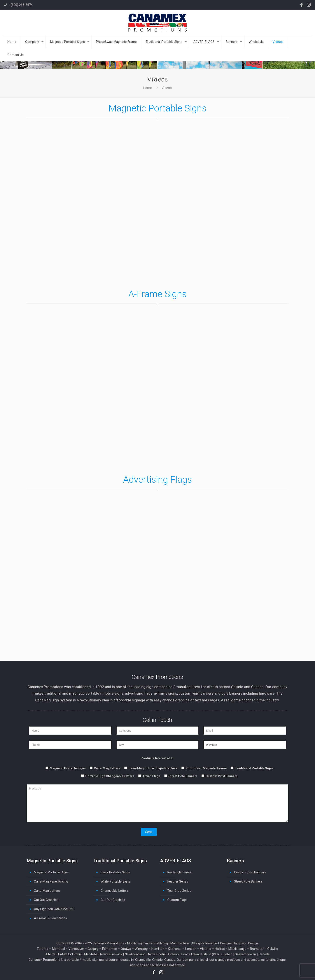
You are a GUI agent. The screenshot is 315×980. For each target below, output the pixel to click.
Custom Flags (177, 900)
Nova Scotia (157, 954)
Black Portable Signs (115, 872)
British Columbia (70, 954)
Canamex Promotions (108, 943)
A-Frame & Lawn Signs (50, 918)
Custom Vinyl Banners (250, 872)
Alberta (50, 954)
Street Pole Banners (248, 881)
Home (147, 88)
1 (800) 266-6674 (20, 5)
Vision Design (248, 943)
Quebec (227, 954)
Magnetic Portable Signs (51, 872)
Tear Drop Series (179, 891)
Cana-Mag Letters (47, 891)
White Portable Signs (115, 881)
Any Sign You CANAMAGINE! (55, 909)
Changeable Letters (115, 891)
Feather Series (178, 881)
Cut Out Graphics (46, 900)
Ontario (173, 954)
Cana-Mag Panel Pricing (51, 881)
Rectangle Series (179, 872)
